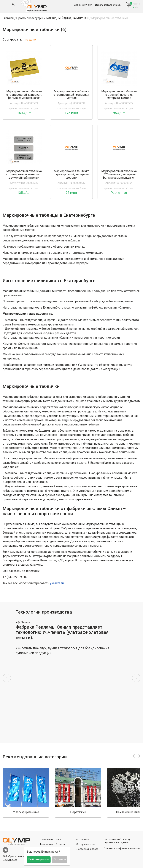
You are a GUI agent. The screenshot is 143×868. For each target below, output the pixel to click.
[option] (71, 678)
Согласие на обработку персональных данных (117, 841)
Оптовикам (83, 839)
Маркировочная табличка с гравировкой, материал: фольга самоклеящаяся (24, 95)
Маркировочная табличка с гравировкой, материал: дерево (71, 174)
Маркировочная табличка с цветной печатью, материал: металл (119, 95)
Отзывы (61, 844)
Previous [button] (7, 678)
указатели (57, 583)
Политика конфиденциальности (122, 848)
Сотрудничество (86, 844)
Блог (59, 839)
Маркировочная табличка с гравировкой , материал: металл (71, 95)
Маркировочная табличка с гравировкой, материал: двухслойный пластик (24, 174)
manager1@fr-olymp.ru (108, 5)
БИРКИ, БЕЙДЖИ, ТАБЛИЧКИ (67, 18)
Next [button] (136, 678)
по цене (30, 39)
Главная (8, 18)
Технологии (46, 844)
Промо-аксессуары (30, 18)
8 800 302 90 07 (83, 5)
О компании (46, 839)
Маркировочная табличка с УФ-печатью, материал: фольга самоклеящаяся (119, 174)
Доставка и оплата (87, 849)
